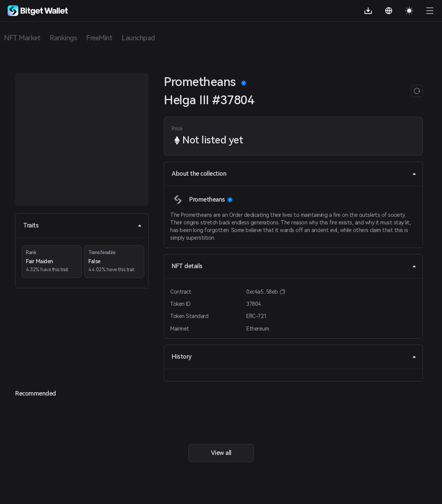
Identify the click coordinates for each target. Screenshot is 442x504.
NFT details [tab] (294, 266)
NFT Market (22, 38)
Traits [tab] (83, 225)
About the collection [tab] (294, 174)
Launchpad (138, 38)
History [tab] (294, 357)
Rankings (63, 38)
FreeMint (99, 38)
